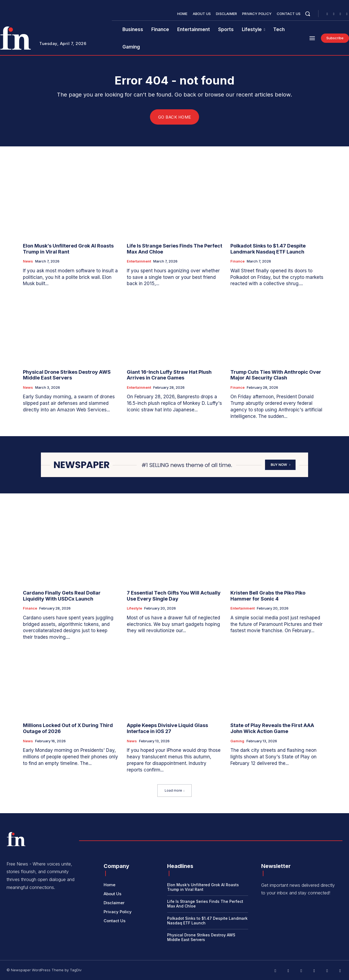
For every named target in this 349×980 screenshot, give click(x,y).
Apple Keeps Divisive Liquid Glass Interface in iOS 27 (167, 729)
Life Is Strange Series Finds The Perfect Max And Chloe (174, 249)
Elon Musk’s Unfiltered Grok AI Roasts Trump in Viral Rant (68, 249)
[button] (308, 14)
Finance (237, 262)
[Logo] (16, 839)
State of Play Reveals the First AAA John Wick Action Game (272, 729)
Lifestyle (134, 609)
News (28, 262)
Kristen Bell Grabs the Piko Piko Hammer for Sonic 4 (268, 596)
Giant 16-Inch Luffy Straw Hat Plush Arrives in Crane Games (169, 375)
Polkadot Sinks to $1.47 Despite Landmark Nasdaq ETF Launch (268, 249)
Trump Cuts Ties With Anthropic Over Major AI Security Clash (276, 375)
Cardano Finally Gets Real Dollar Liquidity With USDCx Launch (62, 596)
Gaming (237, 741)
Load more (175, 790)
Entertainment (139, 262)
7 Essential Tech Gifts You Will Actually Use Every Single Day (174, 596)
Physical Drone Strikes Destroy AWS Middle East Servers (67, 375)
